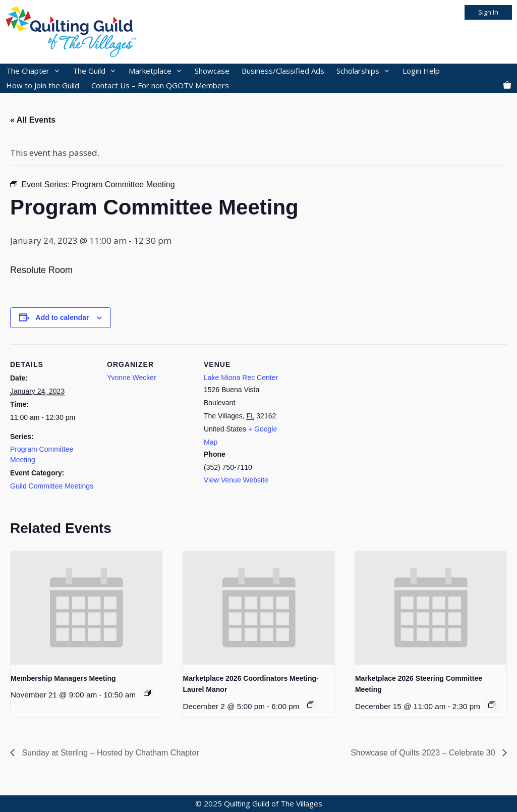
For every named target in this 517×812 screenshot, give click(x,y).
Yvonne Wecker (132, 377)
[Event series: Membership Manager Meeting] (147, 693)
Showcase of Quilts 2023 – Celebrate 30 (424, 753)
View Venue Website (236, 480)
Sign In (488, 12)
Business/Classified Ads (283, 71)
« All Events (33, 120)
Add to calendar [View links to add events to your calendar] (63, 317)
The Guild (98, 71)
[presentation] (86, 608)
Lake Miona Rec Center (241, 377)
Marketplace (159, 71)
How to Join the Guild (43, 85)
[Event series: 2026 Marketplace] (311, 705)
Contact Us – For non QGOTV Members (160, 85)
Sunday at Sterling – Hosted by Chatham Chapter (109, 753)
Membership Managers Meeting (63, 678)
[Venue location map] (354, 414)
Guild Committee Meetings (52, 486)
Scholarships (366, 71)
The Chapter (36, 71)
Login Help (421, 71)
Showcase (212, 71)
